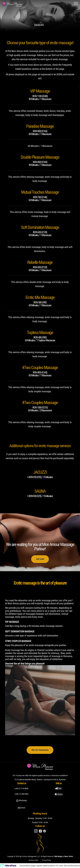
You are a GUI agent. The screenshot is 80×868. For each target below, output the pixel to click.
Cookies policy (38, 860)
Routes (60, 794)
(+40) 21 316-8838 (21, 788)
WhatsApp (23, 800)
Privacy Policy (42, 860)
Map (60, 788)
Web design (47, 856)
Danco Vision (52, 856)
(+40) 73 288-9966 (21, 794)
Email (23, 808)
